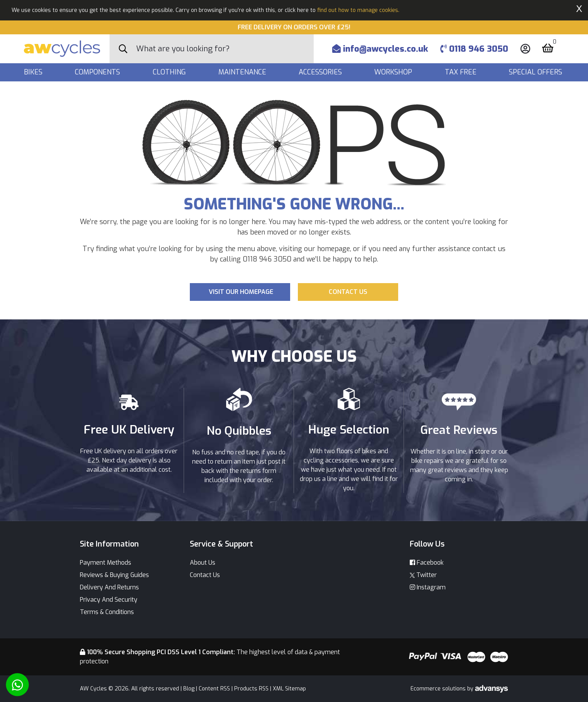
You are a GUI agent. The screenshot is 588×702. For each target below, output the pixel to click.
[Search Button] (123, 49)
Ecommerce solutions (439, 689)
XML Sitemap (289, 689)
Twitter (423, 575)
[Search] (225, 49)
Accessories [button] (321, 72)
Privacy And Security (109, 600)
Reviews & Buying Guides (114, 575)
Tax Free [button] (462, 72)
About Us (203, 563)
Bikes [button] (34, 72)
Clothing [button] (170, 72)
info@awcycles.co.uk (380, 49)
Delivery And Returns (109, 587)
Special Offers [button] (536, 72)
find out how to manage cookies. (358, 10)
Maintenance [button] (243, 72)
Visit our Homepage (241, 292)
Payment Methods (106, 563)
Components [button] (98, 72)
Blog (189, 689)
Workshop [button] (394, 72)
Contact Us (205, 575)
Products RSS (251, 689)
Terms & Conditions (107, 612)
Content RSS (214, 689)
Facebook (427, 563)
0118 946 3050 (474, 49)
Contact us (348, 292)
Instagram (428, 587)
